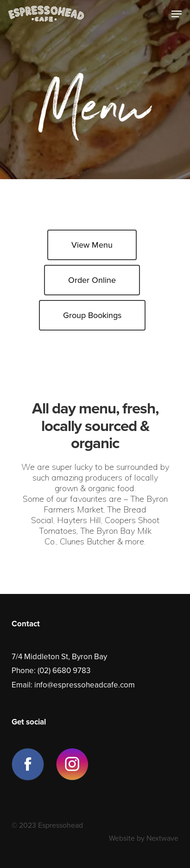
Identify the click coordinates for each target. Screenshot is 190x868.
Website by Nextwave (144, 838)
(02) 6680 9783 (64, 671)
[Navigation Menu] (177, 14)
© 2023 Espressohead (47, 825)
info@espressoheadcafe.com (85, 685)
